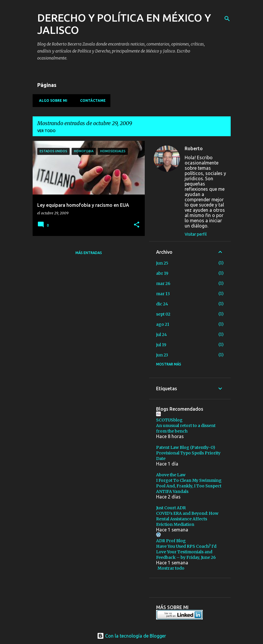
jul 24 (161, 335)
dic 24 (162, 304)
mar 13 (163, 294)
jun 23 (162, 355)
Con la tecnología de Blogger (131, 636)
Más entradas (89, 253)
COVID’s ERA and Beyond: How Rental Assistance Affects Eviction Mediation (187, 519)
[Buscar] (227, 19)
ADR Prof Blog (171, 541)
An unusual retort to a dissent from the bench (186, 428)
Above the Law (171, 475)
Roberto (194, 148)
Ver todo (46, 131)
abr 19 (162, 273)
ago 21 (163, 324)
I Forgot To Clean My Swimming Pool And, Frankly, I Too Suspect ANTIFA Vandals (189, 486)
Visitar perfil (196, 234)
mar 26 (163, 283)
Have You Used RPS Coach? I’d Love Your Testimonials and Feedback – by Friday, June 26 (186, 552)
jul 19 (161, 345)
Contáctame (91, 100)
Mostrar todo (171, 568)
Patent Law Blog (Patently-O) (186, 447)
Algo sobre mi (51, 100)
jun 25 (162, 263)
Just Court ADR (171, 508)
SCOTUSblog (169, 420)
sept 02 (163, 314)
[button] (137, 225)
